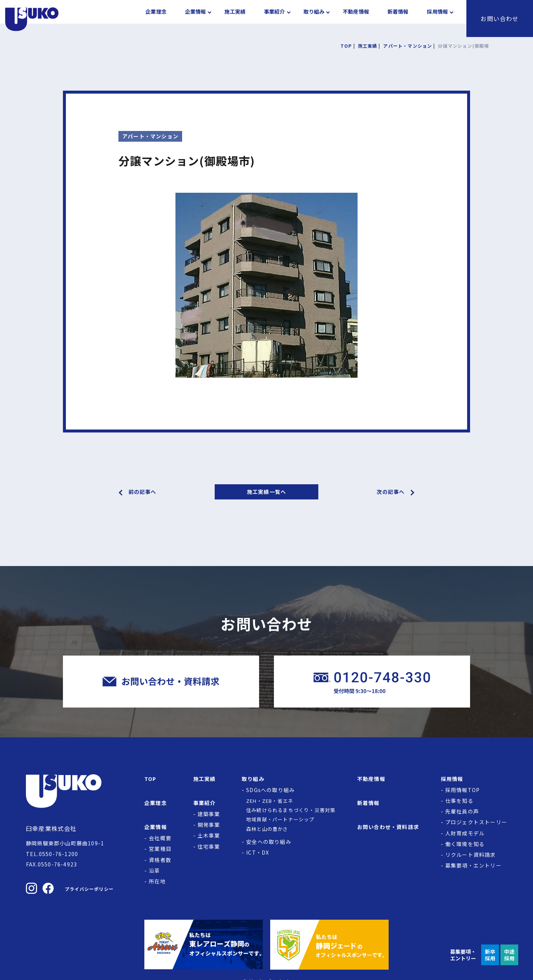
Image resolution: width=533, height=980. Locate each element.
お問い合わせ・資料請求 (388, 827)
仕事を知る (459, 801)
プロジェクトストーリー (476, 822)
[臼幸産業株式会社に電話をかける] (372, 682)
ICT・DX (258, 852)
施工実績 (235, 18)
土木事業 (209, 835)
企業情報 (196, 18)
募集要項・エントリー (473, 865)
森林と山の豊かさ (267, 829)
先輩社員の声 (462, 811)
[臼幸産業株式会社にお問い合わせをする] (161, 682)
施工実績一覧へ (266, 492)
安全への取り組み (269, 842)
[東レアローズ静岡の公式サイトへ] (204, 944)
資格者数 (160, 860)
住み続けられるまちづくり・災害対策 (291, 810)
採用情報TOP (462, 790)
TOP (150, 779)
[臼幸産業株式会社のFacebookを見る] (48, 888)
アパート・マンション (150, 136)
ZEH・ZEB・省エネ (270, 801)
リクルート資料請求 (471, 855)
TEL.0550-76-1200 (52, 854)
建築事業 (209, 814)
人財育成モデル (465, 833)
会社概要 (160, 838)
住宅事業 (209, 846)
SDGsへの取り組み (270, 790)
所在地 (157, 881)
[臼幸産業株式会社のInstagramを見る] (31, 888)
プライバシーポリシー (89, 889)
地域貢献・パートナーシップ (280, 819)
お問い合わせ (500, 18)
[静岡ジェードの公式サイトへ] (329, 944)
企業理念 (156, 18)
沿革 (154, 870)
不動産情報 (356, 18)
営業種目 (160, 849)
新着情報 (398, 18)
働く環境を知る (465, 844)
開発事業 (209, 825)
